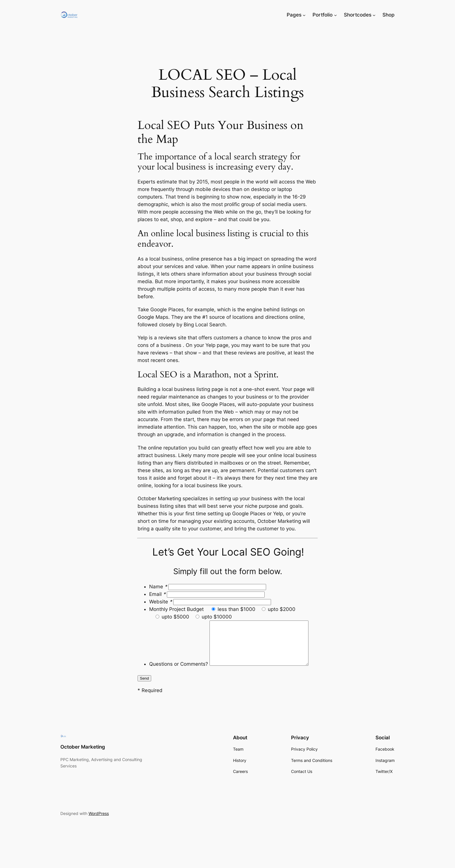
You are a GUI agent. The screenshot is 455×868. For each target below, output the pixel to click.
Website (161, 602)
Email (158, 594)
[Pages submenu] (304, 15)
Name (159, 587)
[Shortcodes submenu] (374, 15)
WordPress (99, 830)
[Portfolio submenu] (335, 15)
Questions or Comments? (179, 624)
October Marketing (83, 763)
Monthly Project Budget (177, 609)
